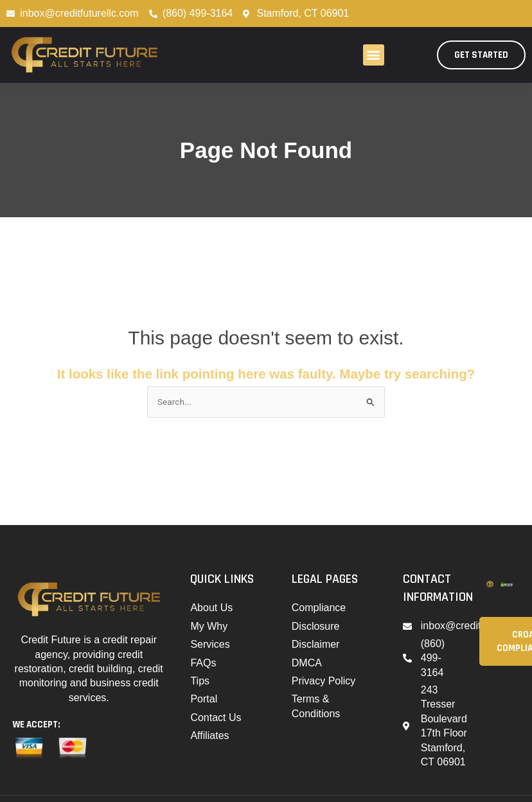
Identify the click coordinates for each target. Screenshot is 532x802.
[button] (374, 55)
